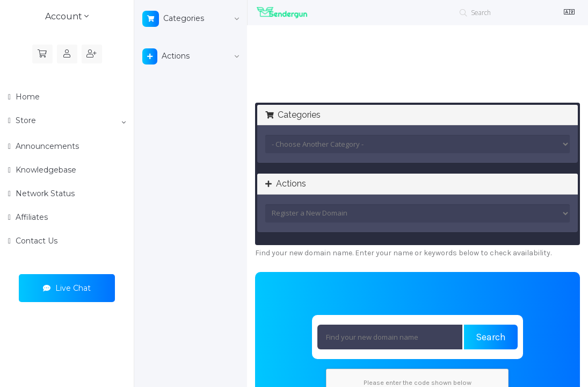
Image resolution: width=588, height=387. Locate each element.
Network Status (44, 193)
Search (491, 337)
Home (27, 97)
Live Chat (67, 288)
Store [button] (70, 121)
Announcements (46, 146)
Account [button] (67, 16)
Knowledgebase (45, 170)
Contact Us (35, 241)
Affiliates (31, 217)
